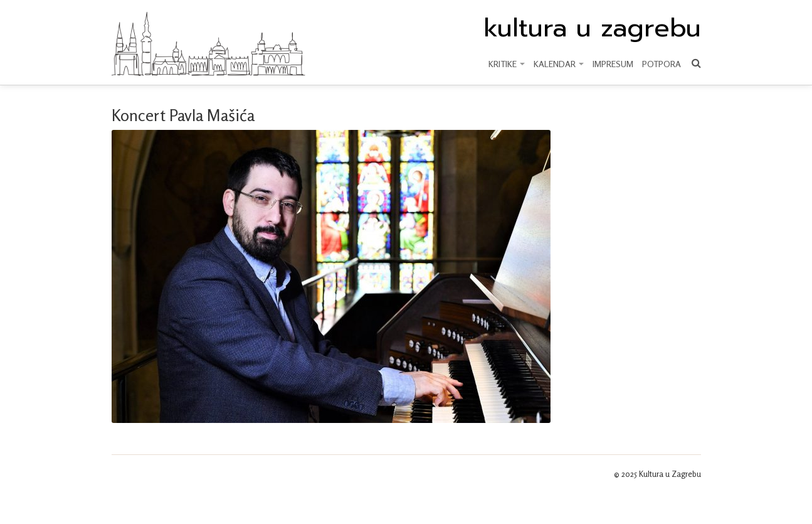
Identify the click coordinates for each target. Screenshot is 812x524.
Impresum (613, 64)
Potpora (662, 64)
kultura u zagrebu (592, 28)
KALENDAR (559, 64)
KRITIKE (507, 64)
